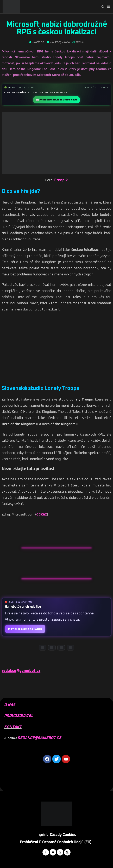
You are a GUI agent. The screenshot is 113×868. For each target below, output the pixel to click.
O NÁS (10, 705)
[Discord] (43, 648)
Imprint (42, 835)
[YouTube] (52, 648)
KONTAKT (13, 727)
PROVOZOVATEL (19, 716)
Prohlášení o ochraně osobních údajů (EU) (56, 842)
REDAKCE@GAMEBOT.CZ (39, 738)
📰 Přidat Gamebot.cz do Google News (56, 100)
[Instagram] (61, 648)
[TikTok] (70, 648)
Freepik (61, 180)
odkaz (42, 514)
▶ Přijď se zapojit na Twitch (25, 629)
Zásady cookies (63, 835)
